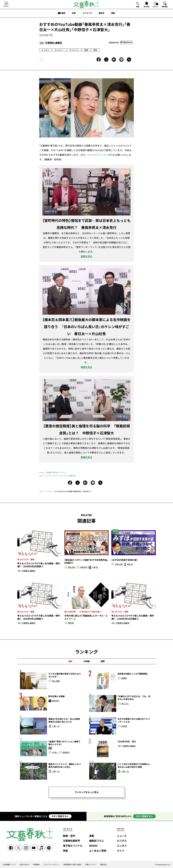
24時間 (86, 661)
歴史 (95, 50)
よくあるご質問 (98, 851)
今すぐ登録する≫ (60, 816)
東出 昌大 (72, 567)
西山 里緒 (56, 681)
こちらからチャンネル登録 (99, 155)
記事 (74, 13)
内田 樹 (124, 726)
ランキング (87, 13)
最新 (70, 661)
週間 (103, 661)
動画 (63, 13)
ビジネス (122, 841)
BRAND (93, 846)
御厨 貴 (71, 623)
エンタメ (45, 50)
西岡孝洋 (66, 753)
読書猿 (124, 678)
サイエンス (74, 50)
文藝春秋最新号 (71, 841)
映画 (86, 50)
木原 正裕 (119, 564)
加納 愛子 (84, 567)
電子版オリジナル (73, 846)
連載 (113, 13)
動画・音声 (69, 836)
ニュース (122, 836)
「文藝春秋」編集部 (53, 43)
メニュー (6, 6)
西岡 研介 (56, 701)
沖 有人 (55, 753)
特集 (65, 851)
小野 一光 (56, 726)
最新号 (102, 13)
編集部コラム (97, 841)
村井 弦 (95, 567)
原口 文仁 (125, 704)
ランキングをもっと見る (86, 792)
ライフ (121, 851)
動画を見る (87, 256)
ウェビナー (59, 50)
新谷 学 (130, 564)
